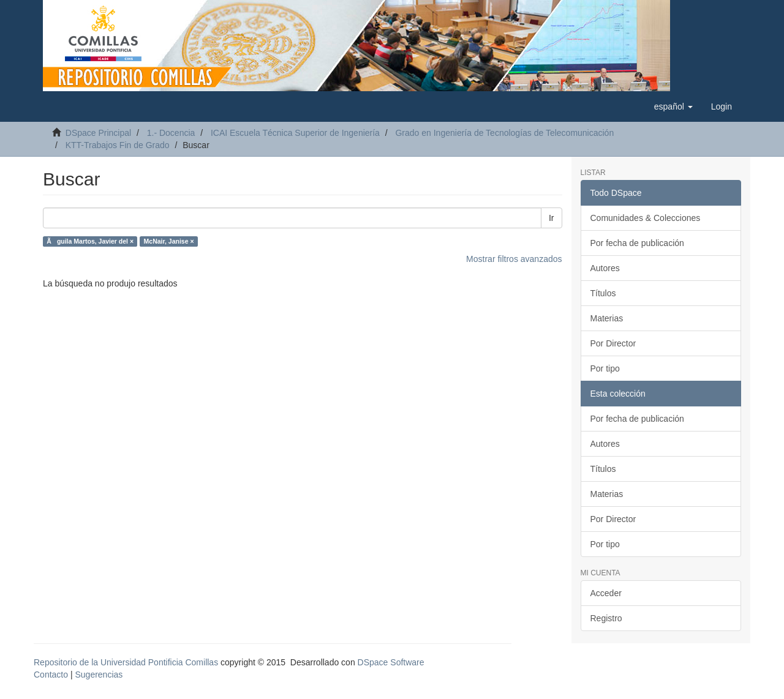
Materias (607, 318)
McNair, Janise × (169, 241)
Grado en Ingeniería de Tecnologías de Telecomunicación (504, 133)
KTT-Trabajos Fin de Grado (118, 145)
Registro (606, 618)
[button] (673, 107)
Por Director (613, 343)
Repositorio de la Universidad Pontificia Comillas (126, 662)
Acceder (606, 593)
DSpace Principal (98, 133)
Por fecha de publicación (637, 243)
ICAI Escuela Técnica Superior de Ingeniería (295, 133)
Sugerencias (99, 675)
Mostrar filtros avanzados (514, 259)
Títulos (603, 293)
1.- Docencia (171, 133)
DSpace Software (391, 662)
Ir (552, 218)
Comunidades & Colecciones (646, 218)
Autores (605, 268)
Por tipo (605, 368)
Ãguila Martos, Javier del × (90, 241)
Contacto (51, 675)
